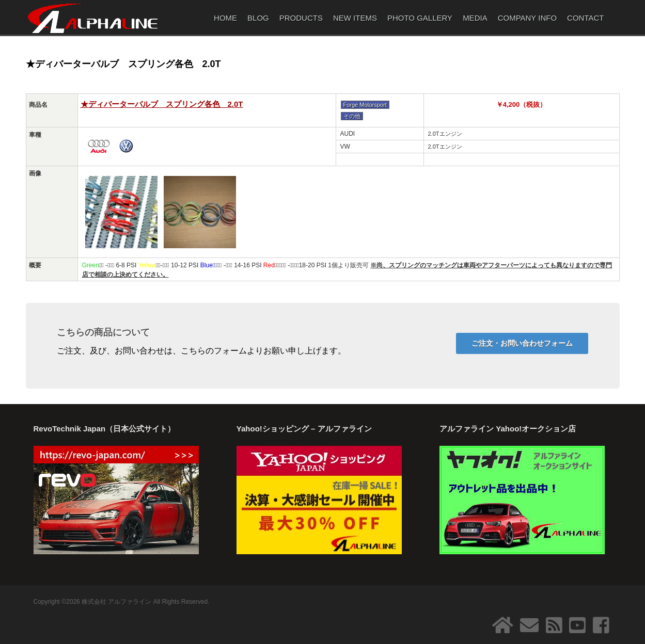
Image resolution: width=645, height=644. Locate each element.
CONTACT (585, 18)
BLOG (258, 18)
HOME (225, 18)
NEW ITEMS (355, 18)
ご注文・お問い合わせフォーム (522, 343)
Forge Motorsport (365, 105)
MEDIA (475, 18)
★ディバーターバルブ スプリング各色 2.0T (162, 104)
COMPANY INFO (527, 18)
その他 (352, 116)
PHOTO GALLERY (420, 18)
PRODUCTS (301, 18)
